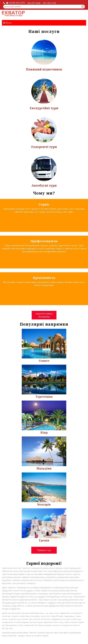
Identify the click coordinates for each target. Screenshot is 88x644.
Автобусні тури (44, 185)
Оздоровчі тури (44, 147)
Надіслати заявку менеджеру (44, 315)
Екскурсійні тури (44, 108)
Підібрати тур (44, 550)
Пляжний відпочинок (44, 69)
